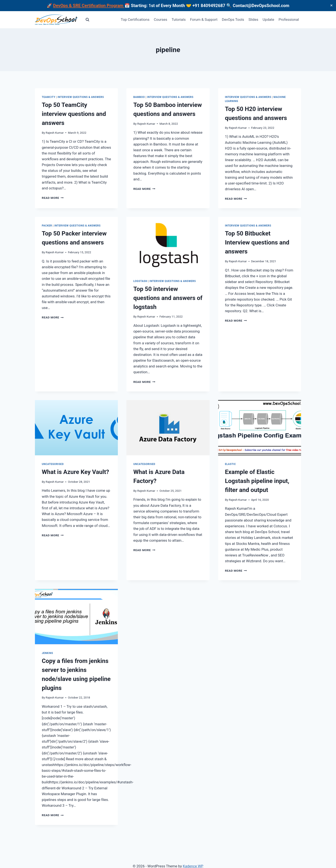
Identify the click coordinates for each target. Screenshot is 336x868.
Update (268, 19)
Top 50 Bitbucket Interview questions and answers (257, 242)
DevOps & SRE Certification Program (89, 6)
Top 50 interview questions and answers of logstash (168, 298)
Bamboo (139, 97)
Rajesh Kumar (55, 133)
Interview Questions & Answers (81, 97)
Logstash (140, 281)
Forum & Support (204, 19)
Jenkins (47, 653)
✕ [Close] (331, 5)
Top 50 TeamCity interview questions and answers (74, 114)
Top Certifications (135, 19)
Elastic (230, 464)
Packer (47, 226)
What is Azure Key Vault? (75, 472)
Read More (53, 198)
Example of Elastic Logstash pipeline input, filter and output (257, 481)
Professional (289, 19)
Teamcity (49, 97)
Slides (253, 19)
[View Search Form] (87, 20)
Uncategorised (53, 464)
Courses (160, 19)
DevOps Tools (233, 19)
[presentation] (168, 244)
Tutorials (179, 19)
